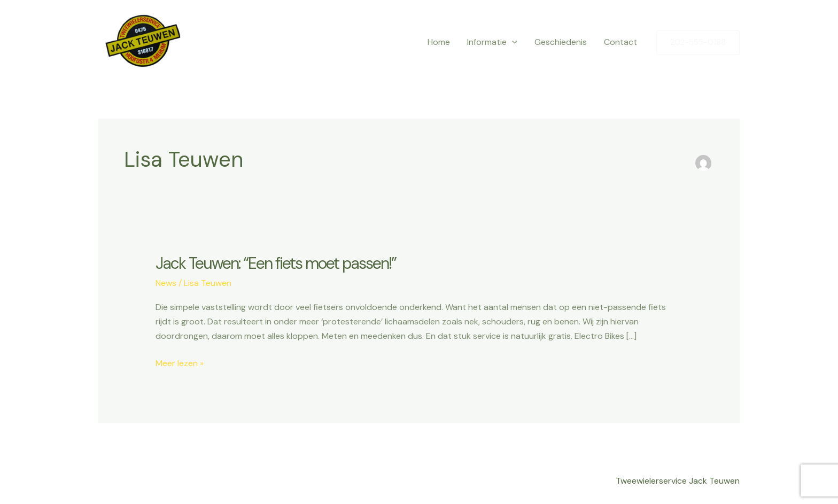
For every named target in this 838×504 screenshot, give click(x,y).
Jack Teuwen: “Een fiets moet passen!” (276, 263)
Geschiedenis (561, 42)
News (166, 283)
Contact (620, 42)
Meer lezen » (180, 362)
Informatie (492, 42)
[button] (698, 42)
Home (439, 42)
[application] (512, 42)
